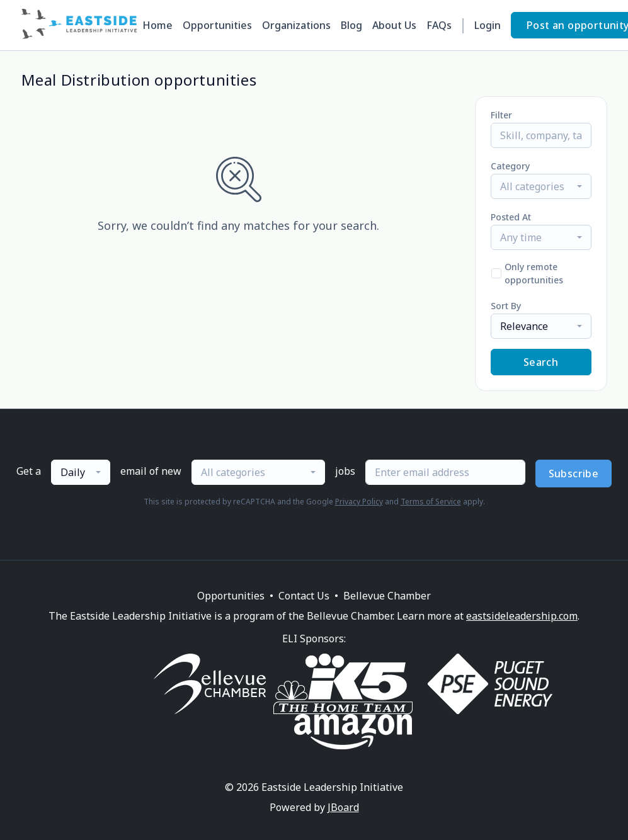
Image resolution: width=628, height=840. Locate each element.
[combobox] (541, 186)
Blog (351, 25)
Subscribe (574, 474)
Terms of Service (431, 502)
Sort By (506, 306)
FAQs (439, 25)
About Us (394, 25)
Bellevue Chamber (387, 596)
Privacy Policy (359, 502)
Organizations (296, 25)
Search (541, 362)
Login (488, 25)
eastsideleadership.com (522, 616)
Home (157, 25)
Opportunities (217, 25)
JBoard (343, 807)
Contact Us (304, 596)
